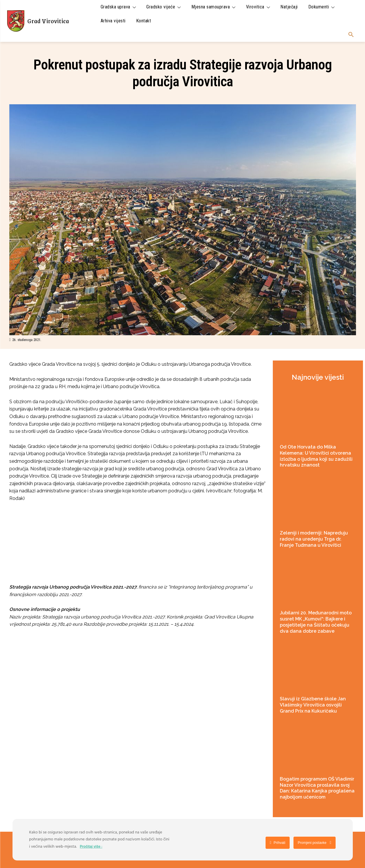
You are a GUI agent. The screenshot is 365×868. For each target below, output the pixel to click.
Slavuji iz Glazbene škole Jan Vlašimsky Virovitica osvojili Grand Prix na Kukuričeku (313, 705)
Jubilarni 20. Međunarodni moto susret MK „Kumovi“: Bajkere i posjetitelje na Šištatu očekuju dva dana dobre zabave (316, 622)
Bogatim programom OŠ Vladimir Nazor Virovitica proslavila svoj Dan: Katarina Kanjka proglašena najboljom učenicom (317, 788)
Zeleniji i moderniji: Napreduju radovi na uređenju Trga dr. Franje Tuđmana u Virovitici (314, 539)
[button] (351, 35)
